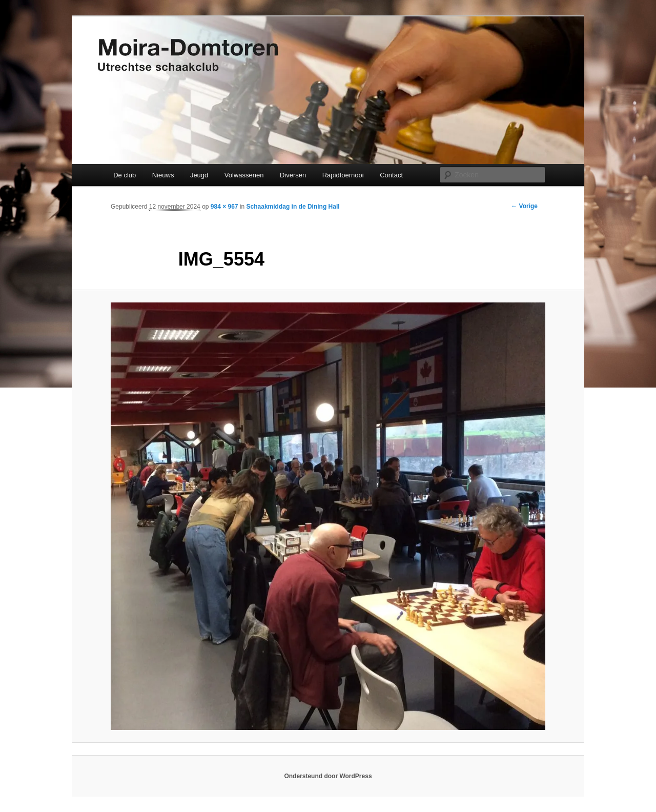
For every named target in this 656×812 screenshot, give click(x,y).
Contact (391, 175)
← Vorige (524, 206)
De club (125, 175)
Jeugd (199, 175)
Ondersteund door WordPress (328, 776)
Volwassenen (244, 175)
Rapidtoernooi (343, 175)
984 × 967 (224, 207)
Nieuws (163, 175)
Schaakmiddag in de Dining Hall (293, 207)
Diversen (293, 175)
